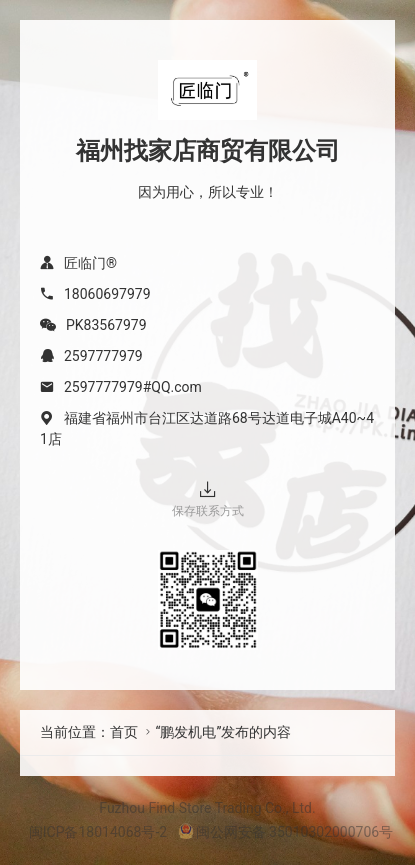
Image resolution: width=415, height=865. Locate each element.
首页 (124, 732)
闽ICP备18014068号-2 (98, 832)
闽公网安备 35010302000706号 (286, 832)
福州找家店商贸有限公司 (208, 151)
